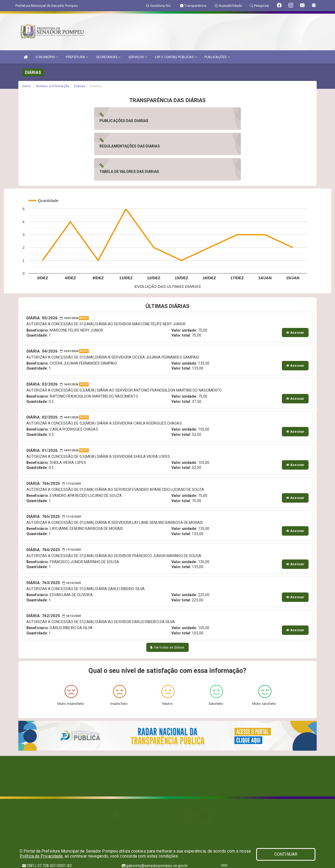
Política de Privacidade (41, 856)
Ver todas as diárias (167, 597)
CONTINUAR (286, 854)
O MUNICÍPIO (47, 57)
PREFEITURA (77, 57)
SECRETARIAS (108, 57)
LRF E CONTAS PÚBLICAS (176, 57)
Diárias (79, 86)
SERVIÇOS (138, 57)
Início (26, 86)
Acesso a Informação (53, 86)
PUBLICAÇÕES (217, 57)
